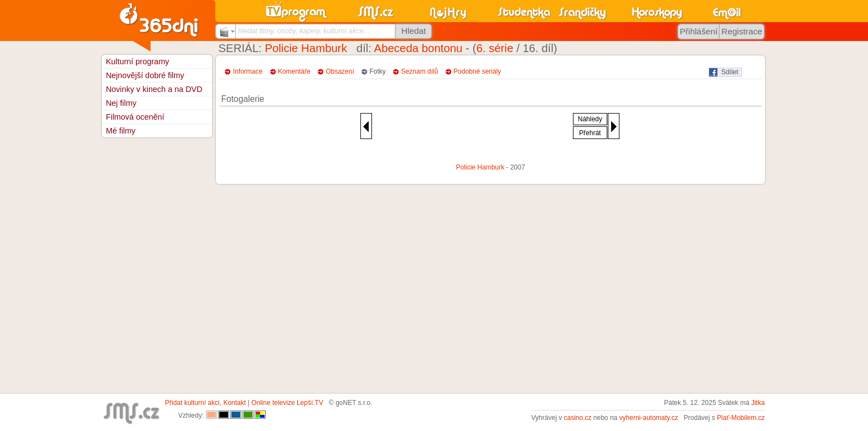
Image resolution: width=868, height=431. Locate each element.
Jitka (758, 403)
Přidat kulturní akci (192, 403)
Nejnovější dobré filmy (145, 75)
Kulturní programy (137, 61)
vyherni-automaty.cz (649, 418)
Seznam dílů (420, 71)
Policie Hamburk (306, 48)
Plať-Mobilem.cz (741, 418)
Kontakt (234, 403)
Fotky (378, 71)
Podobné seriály (477, 71)
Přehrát (590, 133)
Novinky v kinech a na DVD (154, 89)
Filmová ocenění (135, 117)
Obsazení (340, 71)
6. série (495, 48)
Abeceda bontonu (418, 48)
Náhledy (590, 119)
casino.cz (577, 418)
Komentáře (294, 71)
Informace (248, 71)
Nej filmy (121, 103)
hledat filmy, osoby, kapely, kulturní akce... (304, 31)
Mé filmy (121, 131)
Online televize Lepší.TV (287, 403)
